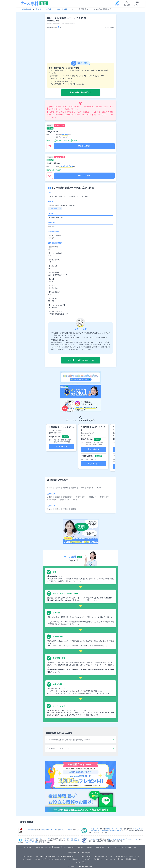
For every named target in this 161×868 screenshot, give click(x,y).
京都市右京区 (104, 497)
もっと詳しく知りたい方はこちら (80, 360)
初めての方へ (28, 847)
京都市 (49, 9)
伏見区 (49, 509)
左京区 (99, 488)
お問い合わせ (100, 847)
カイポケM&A (80, 862)
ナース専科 (39, 856)
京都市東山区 (64, 500)
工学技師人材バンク (85, 856)
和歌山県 (90, 488)
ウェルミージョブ (40, 859)
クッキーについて (113, 847)
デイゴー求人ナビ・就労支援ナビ (92, 859)
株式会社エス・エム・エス (50, 830)
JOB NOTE (119, 856)
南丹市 (75, 500)
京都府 (38, 9)
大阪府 (65, 488)
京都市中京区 (81, 497)
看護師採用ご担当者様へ (43, 847)
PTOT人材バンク (132, 856)
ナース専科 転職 (24, 9)
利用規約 (57, 847)
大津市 (49, 497)
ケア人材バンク (74, 859)
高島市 (57, 497)
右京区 (65, 509)
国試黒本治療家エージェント (104, 856)
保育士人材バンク (111, 859)
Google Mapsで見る (55, 209)
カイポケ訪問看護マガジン (128, 859)
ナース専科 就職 (27, 856)
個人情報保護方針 (69, 847)
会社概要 (81, 847)
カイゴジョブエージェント (57, 859)
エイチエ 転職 (27, 859)
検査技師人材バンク (69, 856)
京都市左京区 (62, 9)
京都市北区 (93, 497)
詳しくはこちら (84, 146)
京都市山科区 (52, 500)
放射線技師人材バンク (53, 856)
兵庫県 (74, 488)
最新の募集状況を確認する (80, 92)
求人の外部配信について (130, 847)
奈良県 (82, 488)
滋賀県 (57, 488)
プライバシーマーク (131, 839)
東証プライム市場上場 (66, 830)
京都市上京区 (68, 497)
